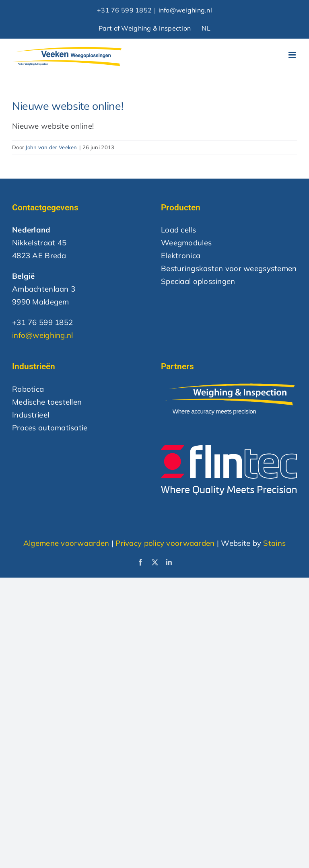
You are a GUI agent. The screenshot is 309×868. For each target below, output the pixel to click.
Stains (274, 543)
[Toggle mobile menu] (293, 55)
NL (206, 28)
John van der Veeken (51, 147)
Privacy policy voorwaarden (165, 543)
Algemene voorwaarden (66, 543)
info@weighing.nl (185, 10)
